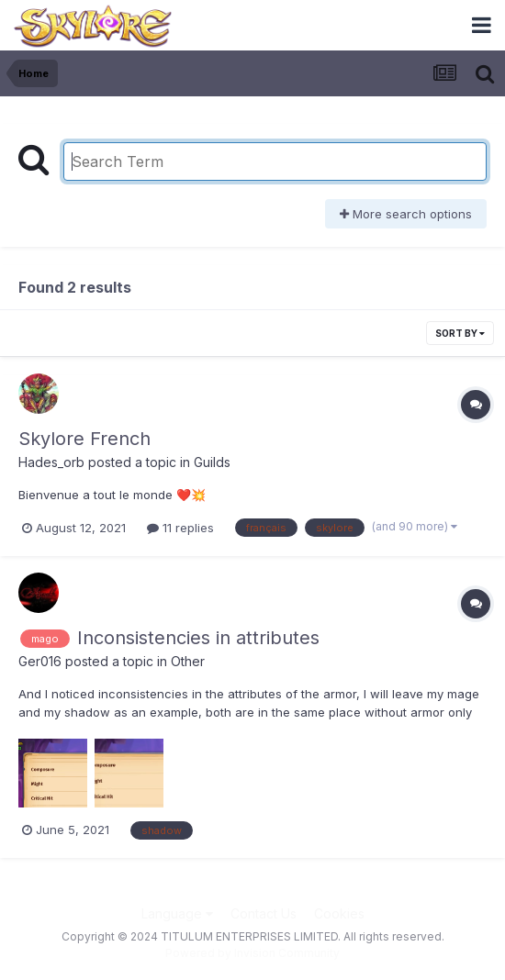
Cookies (339, 913)
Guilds (212, 462)
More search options (406, 214)
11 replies (180, 528)
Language (177, 913)
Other (188, 661)
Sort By (460, 333)
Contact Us (264, 913)
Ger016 (40, 661)
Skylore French (84, 439)
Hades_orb (51, 462)
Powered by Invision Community (252, 953)
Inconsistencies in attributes (198, 638)
